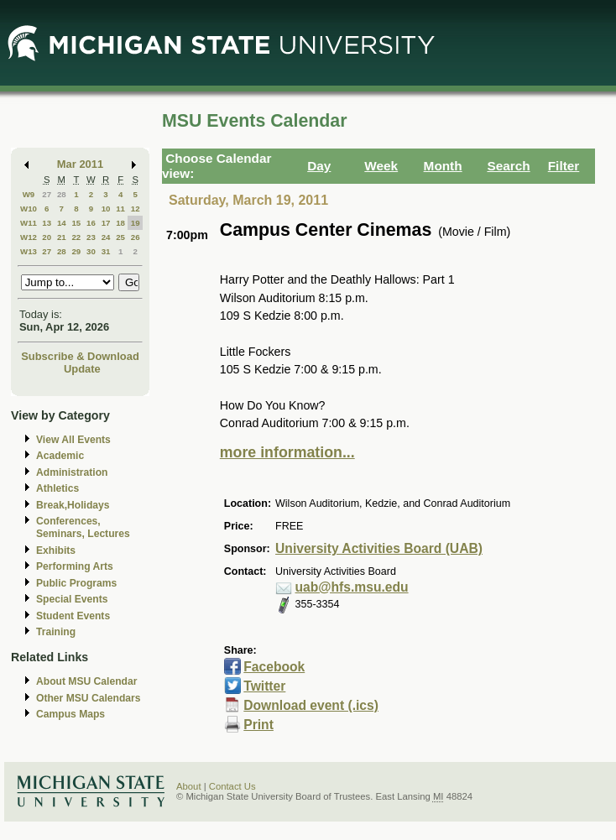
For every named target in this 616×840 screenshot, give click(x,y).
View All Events (73, 440)
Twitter (264, 686)
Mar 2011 (80, 164)
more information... (287, 452)
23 (91, 237)
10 (106, 209)
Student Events (73, 616)
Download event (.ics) (311, 705)
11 (120, 209)
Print (258, 725)
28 (62, 194)
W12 (29, 237)
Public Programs (76, 583)
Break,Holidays (73, 505)
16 (91, 223)
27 (47, 194)
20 (47, 237)
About (189, 786)
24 (106, 237)
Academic (60, 456)
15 (76, 223)
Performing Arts (75, 566)
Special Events (72, 599)
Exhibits (56, 550)
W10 (29, 209)
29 (76, 251)
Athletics (57, 488)
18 (120, 223)
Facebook (274, 667)
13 (47, 223)
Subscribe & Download (80, 356)
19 (136, 223)
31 (106, 251)
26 (136, 237)
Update (82, 369)
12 (136, 209)
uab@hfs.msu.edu (352, 587)
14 (62, 223)
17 (106, 223)
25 (120, 237)
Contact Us (232, 786)
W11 (29, 223)
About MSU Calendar (86, 681)
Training (56, 632)
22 (76, 237)
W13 (29, 251)
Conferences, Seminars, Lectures (83, 527)
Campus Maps (70, 714)
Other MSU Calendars (89, 698)
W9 (29, 194)
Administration (72, 472)
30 (91, 251)
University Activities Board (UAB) (379, 548)
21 (62, 237)
